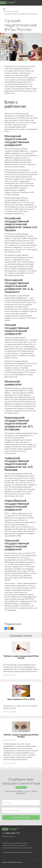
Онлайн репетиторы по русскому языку (18, 848)
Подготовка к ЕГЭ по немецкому (15, 845)
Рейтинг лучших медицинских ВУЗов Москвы (21, 736)
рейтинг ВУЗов (9, 740)
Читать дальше (10, 675)
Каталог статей (11, 11)
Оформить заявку (21, 817)
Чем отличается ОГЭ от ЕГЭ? (21, 699)
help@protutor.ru (9, 836)
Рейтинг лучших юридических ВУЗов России (21, 657)
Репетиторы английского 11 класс (15, 843)
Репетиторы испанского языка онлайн (17, 852)
